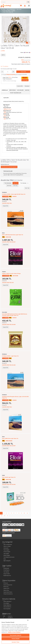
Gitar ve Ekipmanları (8, 545)
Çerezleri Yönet (15, 642)
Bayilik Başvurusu (7, 576)
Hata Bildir (20, 90)
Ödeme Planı (6, 590)
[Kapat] (28, 620)
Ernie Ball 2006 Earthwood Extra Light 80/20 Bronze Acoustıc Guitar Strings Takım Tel (15, 315)
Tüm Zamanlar (8, 183)
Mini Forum (12, 90)
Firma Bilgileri (6, 603)
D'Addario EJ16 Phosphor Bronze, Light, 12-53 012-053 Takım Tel (15, 397)
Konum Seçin (25, 80)
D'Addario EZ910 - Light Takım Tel (10, 356)
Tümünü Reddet (15, 639)
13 (5, 516)
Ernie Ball (5, 312)
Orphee (4, 272)
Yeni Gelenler (6, 572)
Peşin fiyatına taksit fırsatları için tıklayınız (21, 64)
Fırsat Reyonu (6, 570)
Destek (27, 90)
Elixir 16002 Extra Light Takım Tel (10, 438)
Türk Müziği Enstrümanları (9, 557)
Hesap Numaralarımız (8, 594)
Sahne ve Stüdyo (7, 546)
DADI (3, 475)
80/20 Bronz (9, 109)
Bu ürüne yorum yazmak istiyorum (9, 167)
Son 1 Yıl (15, 183)
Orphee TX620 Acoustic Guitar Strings (11, 274)
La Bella (3, 51)
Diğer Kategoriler (7, 561)
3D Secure (6, 583)
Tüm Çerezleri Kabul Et (15, 635)
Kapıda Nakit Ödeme (8, 592)
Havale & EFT (6, 588)
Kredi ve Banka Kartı (8, 585)
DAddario (4, 192)
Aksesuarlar (6, 548)
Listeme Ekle (20, 86)
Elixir (3, 233)
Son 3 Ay (15, 186)
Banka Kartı (6, 587)
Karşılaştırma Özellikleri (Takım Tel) (14, 101)
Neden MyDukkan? (7, 601)
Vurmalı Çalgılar (7, 552)
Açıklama (6, 98)
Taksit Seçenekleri (15, 93)
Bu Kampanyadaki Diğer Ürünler (9, 69)
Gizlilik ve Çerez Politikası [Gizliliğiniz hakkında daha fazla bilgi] (14, 632)
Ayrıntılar (5, 90)
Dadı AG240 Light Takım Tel (9, 477)
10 (24, 513)
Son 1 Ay (27, 188)
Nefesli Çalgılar (7, 555)
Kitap (5, 559)
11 (27, 513)
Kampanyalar (6, 568)
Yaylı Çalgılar (6, 554)
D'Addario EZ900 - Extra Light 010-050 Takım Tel (14, 194)
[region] (15, 631)
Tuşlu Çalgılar (6, 550)
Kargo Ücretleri (7, 574)
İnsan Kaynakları (7, 609)
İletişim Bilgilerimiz (7, 605)
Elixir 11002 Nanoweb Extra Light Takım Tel (13, 235)
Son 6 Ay (9, 186)
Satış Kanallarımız (7, 607)
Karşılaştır (27, 86)
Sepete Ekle (23, 72)
